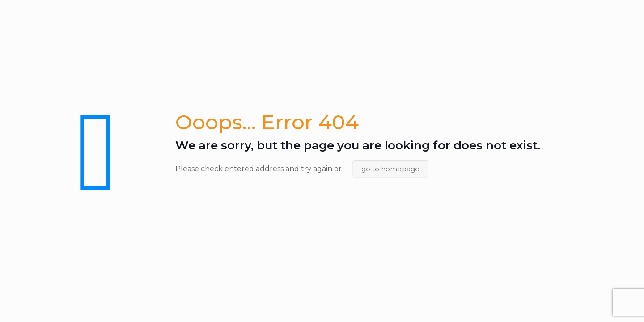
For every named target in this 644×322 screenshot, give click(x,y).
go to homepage (390, 169)
